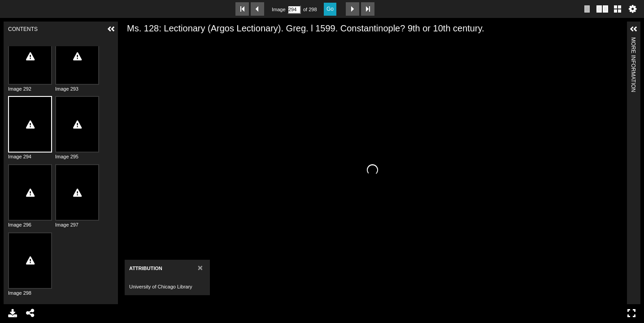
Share (30, 313)
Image (278, 9)
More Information (633, 41)
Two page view (602, 9)
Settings (633, 9)
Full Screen (631, 313)
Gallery (618, 9)
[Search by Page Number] (294, 10)
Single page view (587, 9)
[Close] (197, 268)
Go (330, 9)
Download (13, 313)
